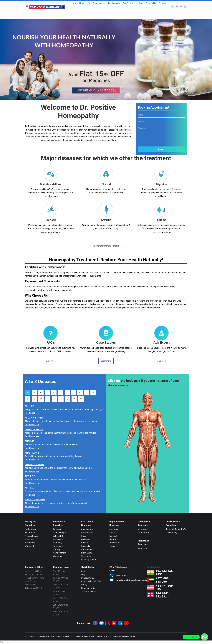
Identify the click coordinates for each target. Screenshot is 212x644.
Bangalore (143, 548)
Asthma (162, 220)
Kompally (58, 543)
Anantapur (114, 529)
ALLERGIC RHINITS (34, 418)
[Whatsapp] (204, 637)
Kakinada (86, 546)
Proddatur (114, 543)
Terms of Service (89, 591)
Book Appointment (178, 4)
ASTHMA (29, 488)
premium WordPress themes (124, 636)
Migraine (161, 184)
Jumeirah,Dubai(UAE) (176, 529)
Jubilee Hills (59, 536)
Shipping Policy (88, 588)
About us (85, 9)
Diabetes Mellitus (51, 184)
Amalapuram (87, 529)
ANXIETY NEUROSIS (35, 465)
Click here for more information (106, 246)
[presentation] (161, 138)
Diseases (99, 9)
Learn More (51, 361)
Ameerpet (58, 529)
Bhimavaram (87, 532)
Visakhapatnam (88, 559)
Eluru (84, 536)
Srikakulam (86, 553)
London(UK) (171, 532)
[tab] (28, 393)
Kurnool (113, 536)
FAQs (84, 574)
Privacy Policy (88, 578)
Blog (141, 9)
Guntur (85, 543)
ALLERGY (29, 406)
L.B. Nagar (58, 549)
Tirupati (113, 546)
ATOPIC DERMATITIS (35, 500)
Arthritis (106, 220)
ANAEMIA (30, 441)
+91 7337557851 (153, 4)
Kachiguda (58, 539)
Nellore (113, 539)
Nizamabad (30, 543)
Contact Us (151, 9)
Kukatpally (58, 546)
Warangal (29, 546)
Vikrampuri (58, 556)
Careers (162, 9)
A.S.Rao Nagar (59, 532)
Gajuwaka (86, 539)
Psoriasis (51, 220)
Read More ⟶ (32, 413)
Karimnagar (30, 529)
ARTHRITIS (30, 476)
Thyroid (106, 184)
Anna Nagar (143, 529)
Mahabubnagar (32, 536)
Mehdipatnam (60, 553)
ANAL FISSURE (32, 453)
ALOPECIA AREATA (34, 429)
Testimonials (114, 9)
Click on (114, 381)
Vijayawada (86, 556)
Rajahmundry (87, 549)
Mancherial (30, 539)
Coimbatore (143, 532)
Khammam (30, 532)
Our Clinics (129, 9)
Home (73, 9)
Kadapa (113, 532)
